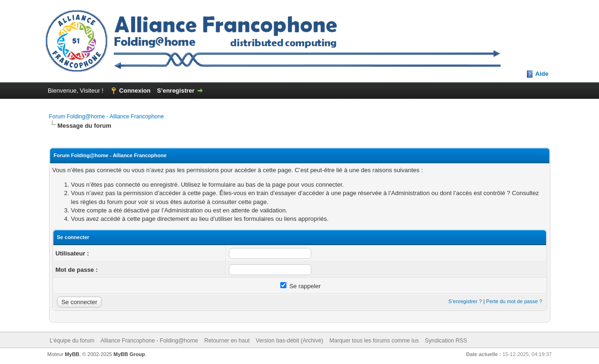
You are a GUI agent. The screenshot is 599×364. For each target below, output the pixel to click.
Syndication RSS (446, 341)
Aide (542, 74)
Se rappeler (301, 286)
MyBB (72, 354)
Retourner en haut (227, 341)
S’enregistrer (175, 91)
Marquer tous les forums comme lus (374, 341)
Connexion (135, 91)
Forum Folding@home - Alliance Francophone (107, 116)
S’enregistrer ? (465, 301)
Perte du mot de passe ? (514, 301)
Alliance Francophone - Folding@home (149, 341)
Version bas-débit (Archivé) (290, 341)
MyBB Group (129, 354)
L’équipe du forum (72, 341)
